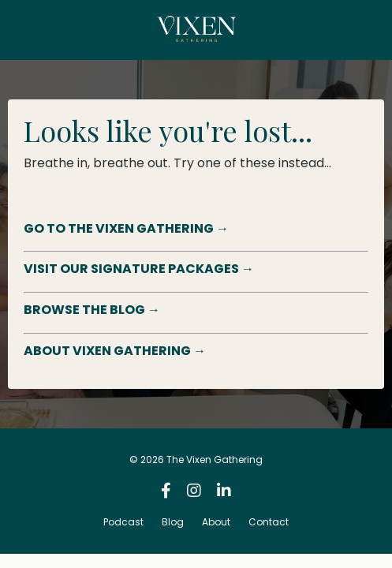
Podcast (123, 522)
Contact (269, 522)
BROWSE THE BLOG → (92, 310)
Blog (173, 522)
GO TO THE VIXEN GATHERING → (126, 228)
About (216, 522)
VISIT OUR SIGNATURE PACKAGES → (139, 269)
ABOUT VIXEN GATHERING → (115, 351)
